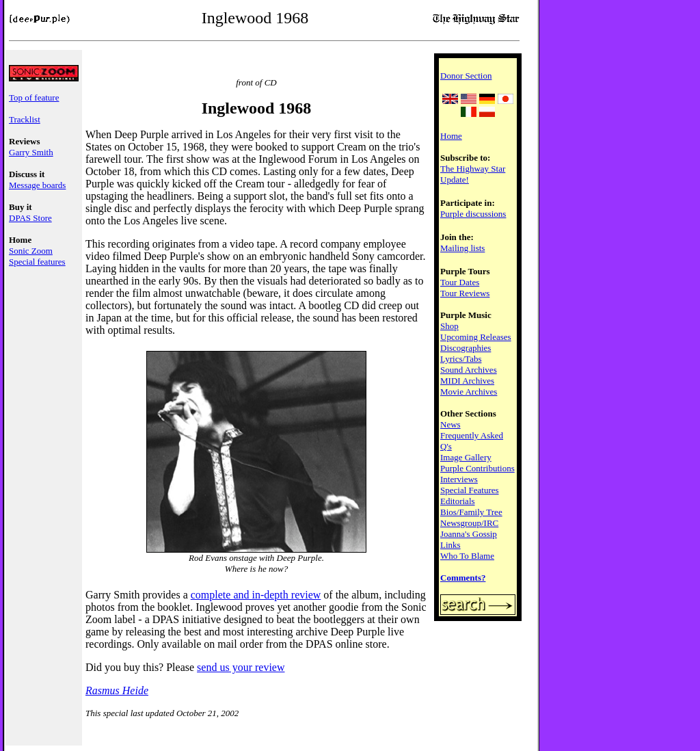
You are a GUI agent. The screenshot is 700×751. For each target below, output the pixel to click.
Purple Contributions (477, 468)
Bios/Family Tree (471, 512)
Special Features (470, 490)
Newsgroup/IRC (469, 523)
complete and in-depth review (256, 595)
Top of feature (34, 97)
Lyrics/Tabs (461, 359)
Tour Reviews (465, 293)
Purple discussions (473, 214)
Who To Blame (467, 556)
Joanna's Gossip (469, 534)
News (450, 424)
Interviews (459, 479)
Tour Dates (460, 282)
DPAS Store (30, 218)
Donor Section (466, 76)
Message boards (37, 185)
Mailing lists (462, 248)
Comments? (463, 578)
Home (451, 136)
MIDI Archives (467, 381)
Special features (37, 262)
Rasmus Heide (117, 690)
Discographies (466, 348)
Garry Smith (31, 152)
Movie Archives (469, 392)
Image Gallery (466, 457)
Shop (449, 326)
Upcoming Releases (476, 337)
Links (450, 545)
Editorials (458, 501)
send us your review (241, 667)
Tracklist (25, 119)
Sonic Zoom (31, 251)
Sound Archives (469, 370)
